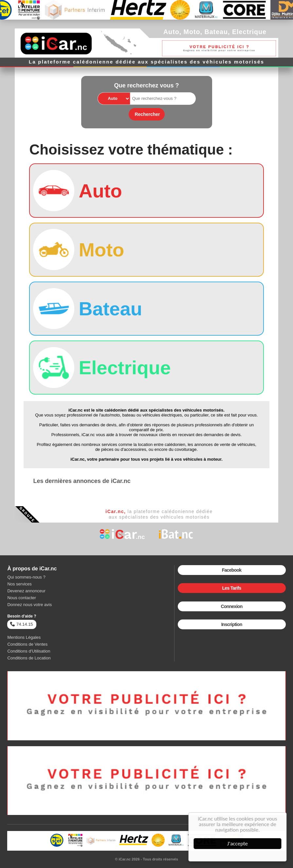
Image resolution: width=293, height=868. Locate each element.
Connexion (232, 606)
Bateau (216, 32)
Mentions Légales (24, 637)
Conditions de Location (29, 658)
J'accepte (238, 844)
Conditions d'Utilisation (29, 651)
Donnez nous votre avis (29, 605)
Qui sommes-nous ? (26, 577)
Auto (171, 32)
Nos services (19, 584)
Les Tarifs (232, 588)
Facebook (232, 570)
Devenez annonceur (26, 591)
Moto (192, 32)
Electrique (249, 32)
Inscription (232, 624)
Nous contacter (21, 598)
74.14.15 (21, 624)
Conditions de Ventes (27, 644)
